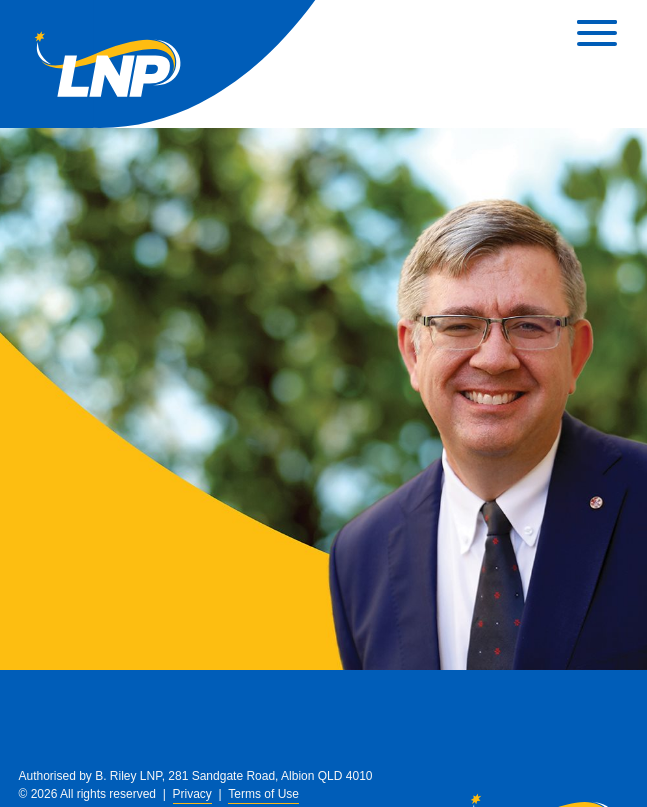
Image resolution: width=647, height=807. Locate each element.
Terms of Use (263, 794)
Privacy (192, 794)
